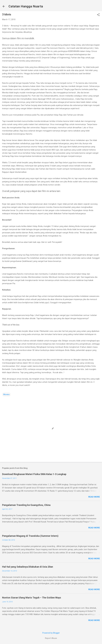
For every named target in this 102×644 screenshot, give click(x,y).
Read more (94, 497)
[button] (98, 15)
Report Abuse (51, 638)
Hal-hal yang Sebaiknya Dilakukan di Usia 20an (28, 567)
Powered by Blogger (51, 633)
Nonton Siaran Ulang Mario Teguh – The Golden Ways (32, 598)
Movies (6, 394)
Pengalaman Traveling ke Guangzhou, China (26, 505)
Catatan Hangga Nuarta (26, 6)
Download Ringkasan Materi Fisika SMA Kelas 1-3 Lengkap (34, 474)
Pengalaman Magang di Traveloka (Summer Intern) (30, 536)
